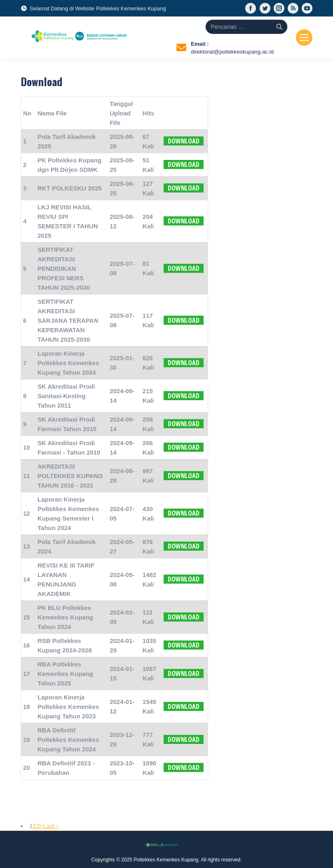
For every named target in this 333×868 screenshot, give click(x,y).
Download (184, 141)
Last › (51, 826)
